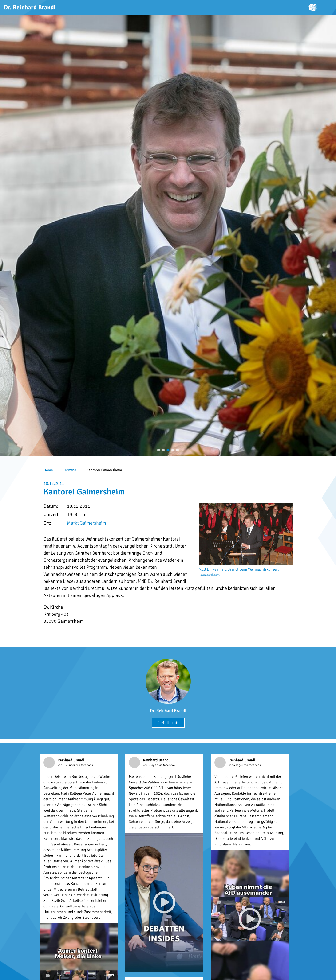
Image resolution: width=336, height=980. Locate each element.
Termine (70, 470)
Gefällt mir (168, 723)
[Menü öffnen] (327, 8)
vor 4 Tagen (236, 765)
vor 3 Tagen (151, 765)
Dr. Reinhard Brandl (168, 711)
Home (48, 470)
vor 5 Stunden (67, 765)
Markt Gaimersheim (87, 523)
